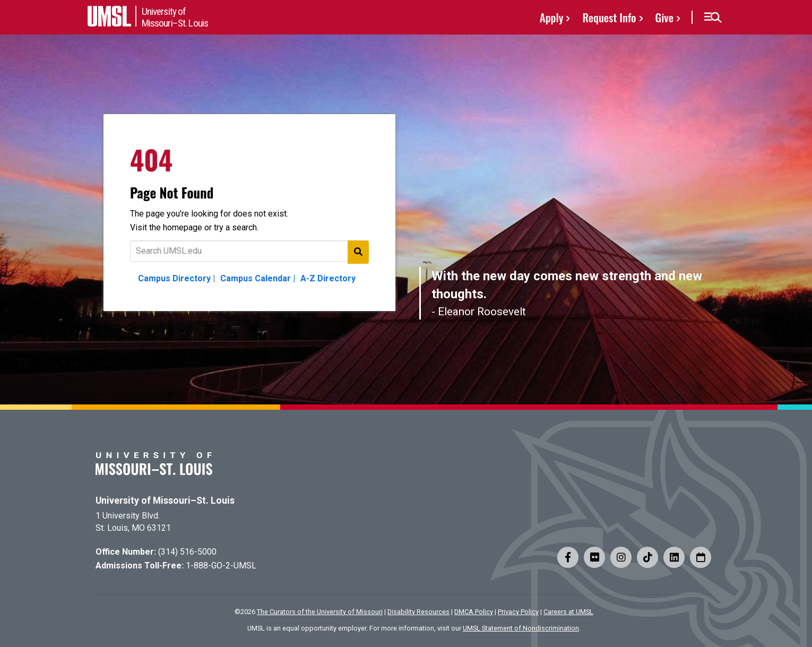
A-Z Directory (328, 278)
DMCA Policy (474, 612)
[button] (712, 18)
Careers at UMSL (568, 612)
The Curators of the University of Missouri (320, 612)
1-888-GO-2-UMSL (221, 566)
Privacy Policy (518, 612)
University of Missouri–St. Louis (165, 501)
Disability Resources (418, 612)
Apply (552, 17)
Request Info (609, 17)
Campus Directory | (176, 278)
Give (664, 17)
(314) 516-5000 (187, 552)
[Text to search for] (249, 251)
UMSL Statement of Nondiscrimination (521, 628)
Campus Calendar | (258, 278)
